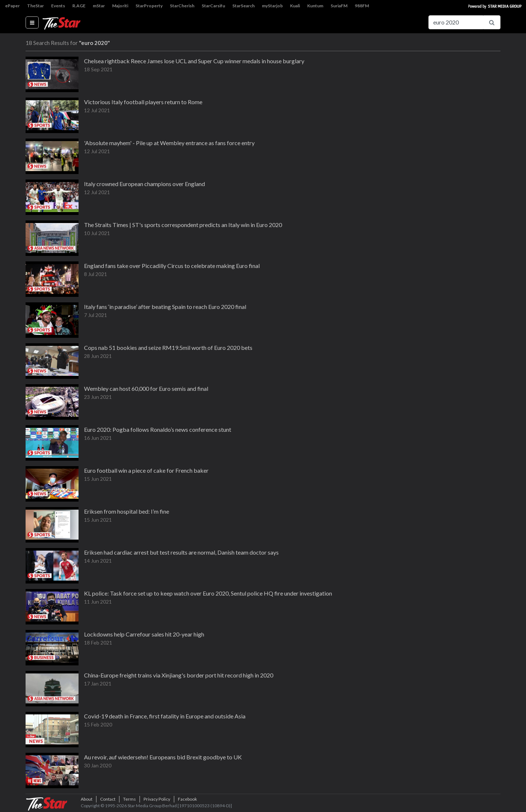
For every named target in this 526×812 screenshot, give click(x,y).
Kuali (295, 6)
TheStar (35, 6)
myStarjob (272, 6)
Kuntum (315, 6)
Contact (108, 799)
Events (58, 6)
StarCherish (182, 6)
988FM (362, 6)
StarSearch (243, 6)
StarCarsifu (213, 6)
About (87, 799)
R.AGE (79, 6)
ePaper (12, 6)
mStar (99, 6)
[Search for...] (456, 22)
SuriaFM (339, 6)
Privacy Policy (157, 799)
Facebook (187, 799)
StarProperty (149, 6)
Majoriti (120, 6)
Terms (129, 799)
